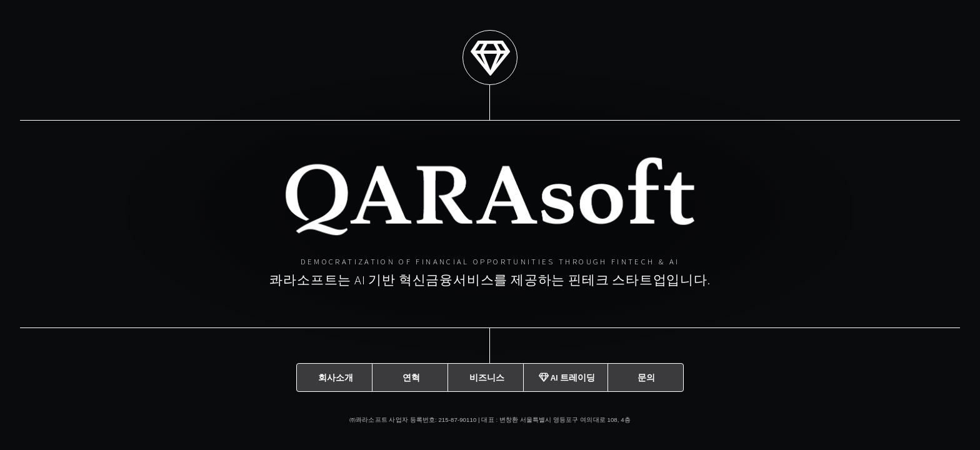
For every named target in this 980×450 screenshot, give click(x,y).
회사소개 (336, 375)
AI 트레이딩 (567, 375)
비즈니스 (487, 375)
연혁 (411, 375)
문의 (646, 375)
